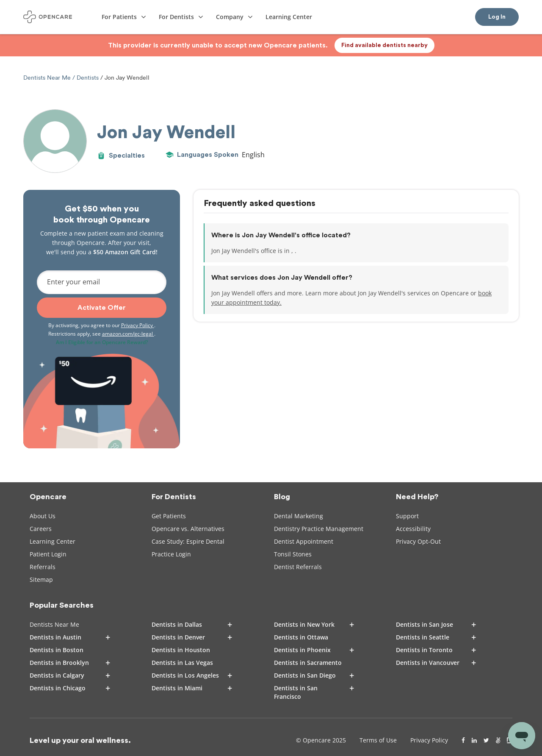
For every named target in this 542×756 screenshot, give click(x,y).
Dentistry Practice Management (319, 529)
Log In (497, 17)
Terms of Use (378, 740)
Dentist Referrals (298, 567)
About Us (43, 516)
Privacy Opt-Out (418, 541)
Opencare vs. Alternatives (188, 529)
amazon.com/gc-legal (128, 334)
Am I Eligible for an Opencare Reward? (102, 342)
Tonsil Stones (293, 554)
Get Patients (169, 516)
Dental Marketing (299, 516)
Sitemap (41, 580)
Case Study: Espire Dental (188, 541)
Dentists (88, 78)
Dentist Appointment (304, 541)
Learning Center (53, 541)
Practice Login (171, 554)
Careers (41, 529)
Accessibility (413, 529)
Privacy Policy (138, 325)
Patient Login (48, 554)
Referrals (43, 567)
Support (407, 516)
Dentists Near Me (48, 78)
